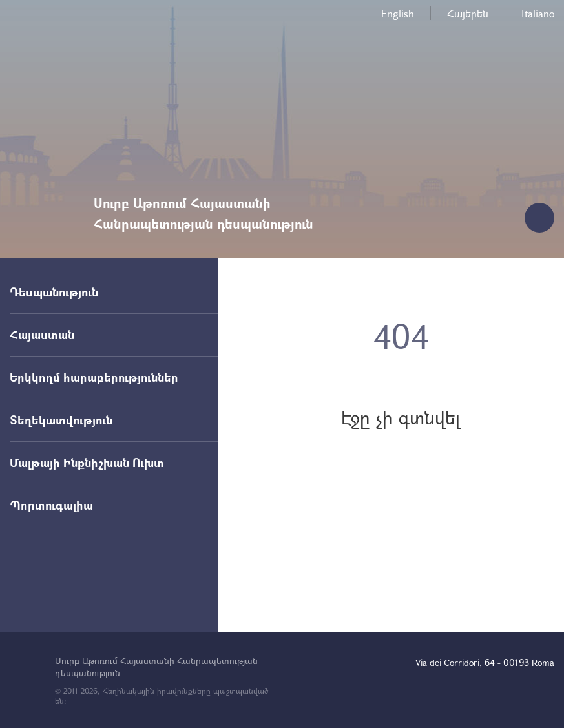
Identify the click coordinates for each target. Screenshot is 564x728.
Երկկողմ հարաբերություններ (94, 377)
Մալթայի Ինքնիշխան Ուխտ (87, 463)
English (398, 13)
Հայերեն (468, 13)
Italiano (538, 13)
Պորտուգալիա (51, 505)
